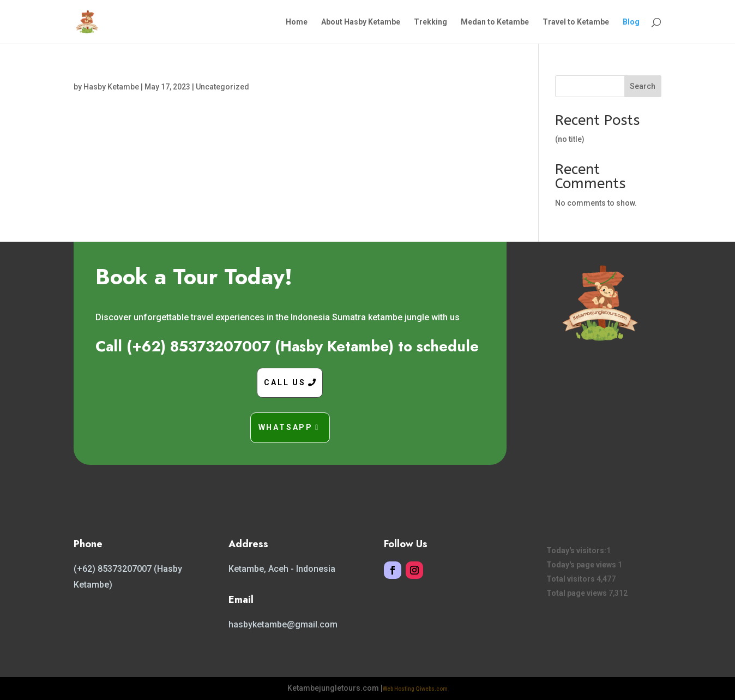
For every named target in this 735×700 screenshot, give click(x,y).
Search (643, 86)
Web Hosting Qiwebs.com (415, 689)
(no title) (570, 139)
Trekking (430, 22)
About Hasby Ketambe (361, 22)
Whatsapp (286, 427)
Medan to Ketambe (495, 22)
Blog (631, 22)
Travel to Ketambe (576, 22)
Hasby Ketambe (111, 87)
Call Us (285, 382)
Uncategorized (222, 87)
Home (297, 22)
